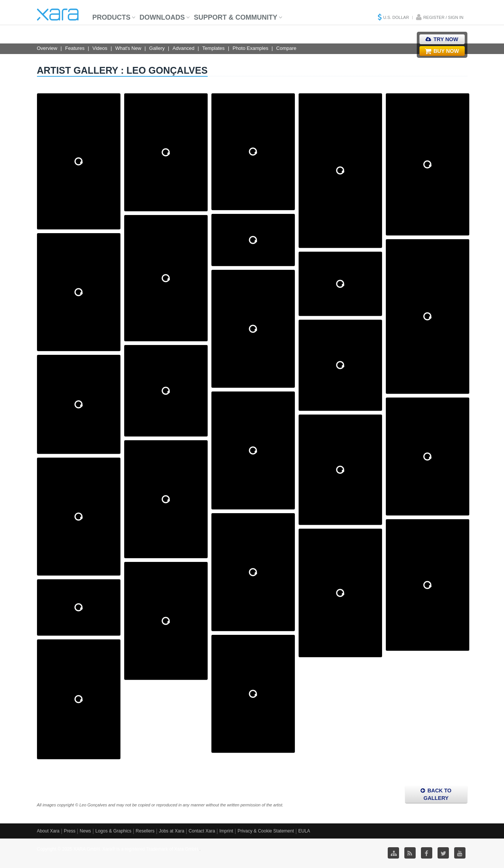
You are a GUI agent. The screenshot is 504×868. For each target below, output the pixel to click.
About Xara (48, 831)
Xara (58, 15)
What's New (128, 48)
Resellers (145, 831)
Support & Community (236, 17)
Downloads (162, 17)
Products (112, 17)
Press (70, 831)
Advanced (183, 48)
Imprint (226, 831)
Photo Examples (250, 48)
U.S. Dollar (396, 17)
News (85, 831)
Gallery (157, 48)
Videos (100, 48)
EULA (304, 831)
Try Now (442, 39)
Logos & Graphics (113, 831)
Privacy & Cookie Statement (266, 831)
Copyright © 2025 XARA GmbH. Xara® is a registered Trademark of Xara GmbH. (118, 849)
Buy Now (442, 51)
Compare (286, 48)
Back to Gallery (436, 794)
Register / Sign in (443, 17)
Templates (213, 48)
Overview (47, 48)
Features (75, 48)
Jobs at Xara (172, 831)
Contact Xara (202, 831)
